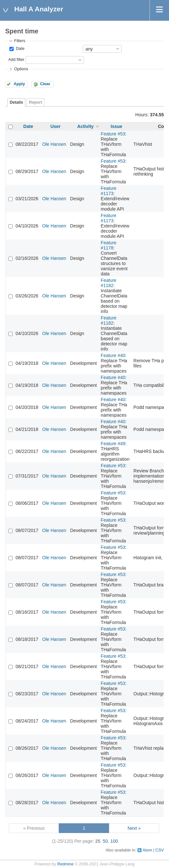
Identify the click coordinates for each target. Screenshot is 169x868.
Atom (147, 850)
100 (114, 841)
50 (105, 841)
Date (19, 49)
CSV (160, 850)
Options (21, 69)
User (55, 126)
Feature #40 (113, 355)
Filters (19, 41)
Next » (134, 828)
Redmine (65, 864)
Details (16, 102)
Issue (116, 126)
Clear (45, 84)
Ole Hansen (54, 144)
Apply (19, 84)
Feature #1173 (109, 191)
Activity (85, 126)
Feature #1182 (109, 283)
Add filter (16, 60)
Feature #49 (113, 444)
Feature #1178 (109, 245)
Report (36, 102)
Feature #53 (113, 134)
